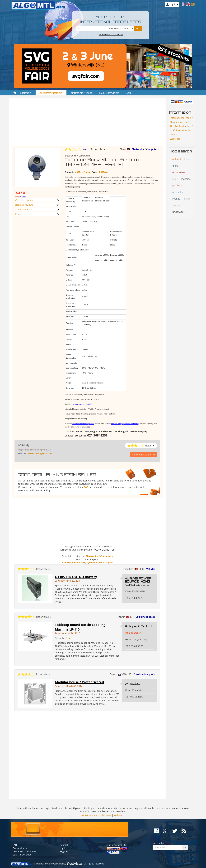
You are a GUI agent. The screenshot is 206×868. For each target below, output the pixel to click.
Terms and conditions (24, 851)
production (178, 192)
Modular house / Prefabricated (79, 682)
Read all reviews (24, 205)
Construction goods (144, 674)
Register (64, 851)
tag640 (110, 563)
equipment (179, 172)
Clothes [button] (27, 93)
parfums (178, 185)
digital (176, 166)
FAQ (86, 487)
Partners (107, 815)
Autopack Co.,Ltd (138, 626)
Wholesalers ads (91, 815)
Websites (119, 815)
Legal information (22, 855)
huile (175, 179)
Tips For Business (179, 126)
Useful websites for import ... (180, 132)
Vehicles (151, 569)
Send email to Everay (144, 455)
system (91, 563)
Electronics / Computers (145, 149)
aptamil (177, 159)
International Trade (180, 118)
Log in (63, 848)
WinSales (132, 684)
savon (187, 199)
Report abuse (98, 149)
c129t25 (100, 563)
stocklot (176, 205)
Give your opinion (25, 200)
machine (186, 179)
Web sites (175, 139)
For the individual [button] (82, 93)
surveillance (79, 563)
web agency (60, 864)
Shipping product (179, 122)
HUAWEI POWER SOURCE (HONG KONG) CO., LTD (138, 582)
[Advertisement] (87, 124)
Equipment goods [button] (51, 93)
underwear (178, 212)
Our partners (20, 848)
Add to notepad (24, 209)
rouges (176, 199)
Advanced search (111, 34)
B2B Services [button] (110, 93)
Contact (64, 845)
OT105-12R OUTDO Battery (76, 577)
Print (18, 214)
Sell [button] (129, 93)
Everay (23, 445)
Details (86, 149)
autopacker (135, 633)
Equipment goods (145, 617)
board (187, 159)
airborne (66, 563)
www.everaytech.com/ (41, 453)
